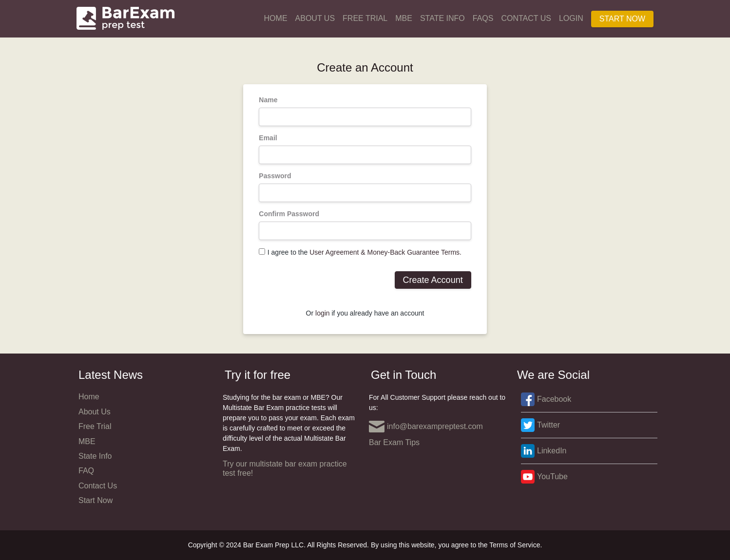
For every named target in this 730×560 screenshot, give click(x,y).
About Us (315, 18)
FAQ (86, 471)
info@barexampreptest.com (426, 427)
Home (276, 18)
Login (571, 18)
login (323, 313)
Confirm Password (289, 214)
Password (275, 176)
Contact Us (526, 18)
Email (268, 138)
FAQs (483, 18)
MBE (404, 18)
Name (268, 100)
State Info (442, 18)
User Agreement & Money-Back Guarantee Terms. (385, 252)
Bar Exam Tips (394, 442)
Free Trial (365, 18)
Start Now (622, 19)
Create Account (433, 280)
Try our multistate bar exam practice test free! (285, 468)
